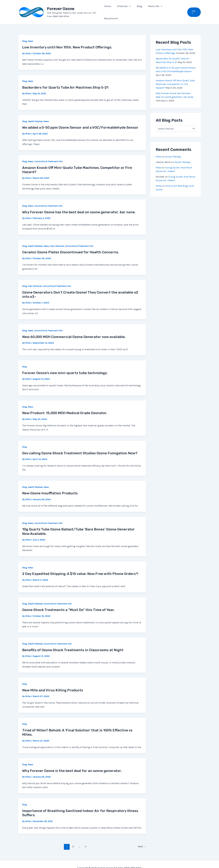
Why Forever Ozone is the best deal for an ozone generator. (72, 763)
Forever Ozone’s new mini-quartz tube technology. (65, 365)
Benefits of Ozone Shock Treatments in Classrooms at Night (73, 643)
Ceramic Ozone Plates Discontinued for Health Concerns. (71, 245)
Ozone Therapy (173, 149)
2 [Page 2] (73, 839)
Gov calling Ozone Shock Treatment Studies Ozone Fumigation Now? (80, 446)
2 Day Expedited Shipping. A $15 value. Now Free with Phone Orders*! (80, 566)
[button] (194, 8)
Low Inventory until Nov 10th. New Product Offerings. (67, 40)
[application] (131, 8)
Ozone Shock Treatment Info (48, 154)
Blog (24, 34)
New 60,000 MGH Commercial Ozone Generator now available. (74, 329)
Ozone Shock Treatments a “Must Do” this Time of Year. (68, 602)
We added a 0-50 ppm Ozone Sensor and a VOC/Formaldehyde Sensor (80, 120)
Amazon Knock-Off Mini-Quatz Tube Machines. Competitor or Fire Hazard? (175, 77)
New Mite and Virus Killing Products (53, 683)
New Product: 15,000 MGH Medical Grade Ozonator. (65, 405)
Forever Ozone (62, 5)
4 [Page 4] (86, 839)
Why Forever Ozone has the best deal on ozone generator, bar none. (79, 205)
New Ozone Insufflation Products (50, 486)
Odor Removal (57, 239)
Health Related (35, 114)
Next (142, 839)
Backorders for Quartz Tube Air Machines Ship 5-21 (65, 80)
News (30, 34)
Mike (158, 149)
